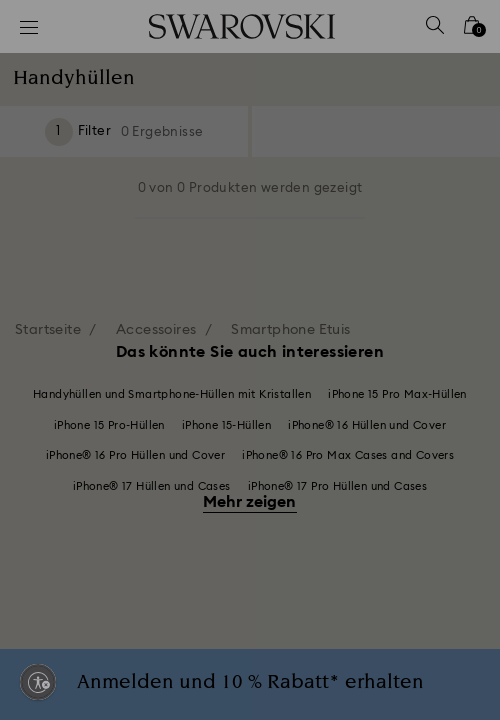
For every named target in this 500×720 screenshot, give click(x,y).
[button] (457, 90)
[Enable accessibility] (38, 682)
